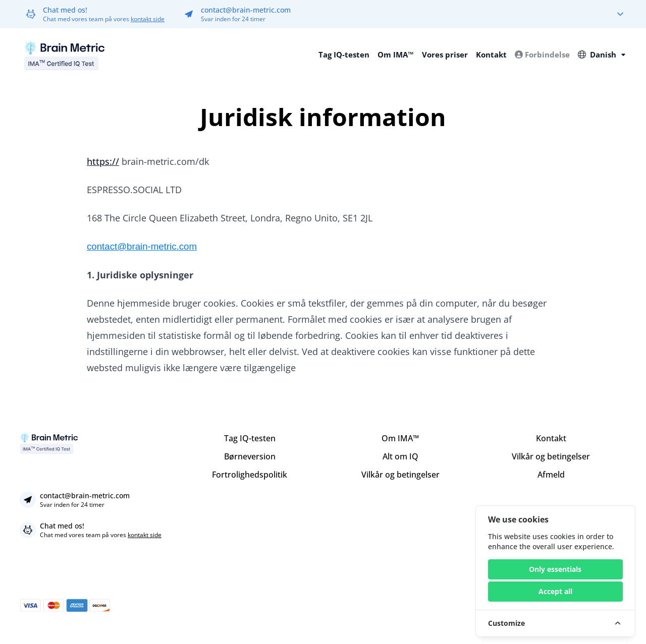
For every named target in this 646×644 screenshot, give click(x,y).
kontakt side (148, 19)
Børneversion (250, 456)
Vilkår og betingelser (400, 475)
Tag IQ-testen (344, 54)
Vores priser (445, 54)
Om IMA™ (396, 54)
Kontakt (491, 54)
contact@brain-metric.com (246, 10)
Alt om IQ (400, 456)
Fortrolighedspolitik (250, 475)
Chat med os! (65, 10)
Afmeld (551, 475)
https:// (103, 161)
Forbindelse (542, 54)
